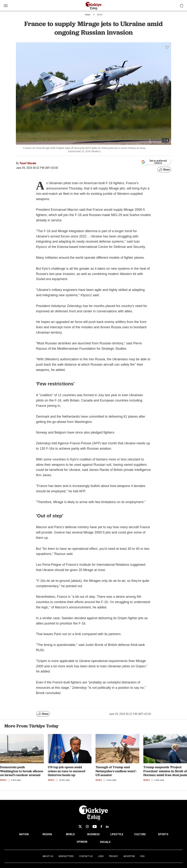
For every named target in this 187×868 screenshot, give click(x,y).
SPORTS (163, 834)
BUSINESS (93, 834)
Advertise (129, 856)
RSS (142, 856)
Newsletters (66, 856)
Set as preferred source (154, 162)
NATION (24, 834)
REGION (47, 834)
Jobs (101, 856)
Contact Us (86, 856)
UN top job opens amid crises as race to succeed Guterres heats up (67, 771)
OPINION (82, 842)
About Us (48, 856)
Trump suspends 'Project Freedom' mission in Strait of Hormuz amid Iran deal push (165, 771)
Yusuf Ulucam (28, 163)
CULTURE (140, 834)
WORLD (70, 834)
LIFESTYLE (117, 834)
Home (88, 15)
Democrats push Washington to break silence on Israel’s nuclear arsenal (22, 771)
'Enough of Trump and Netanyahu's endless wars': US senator (116, 771)
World (100, 15)
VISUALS (105, 842)
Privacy (113, 856)
